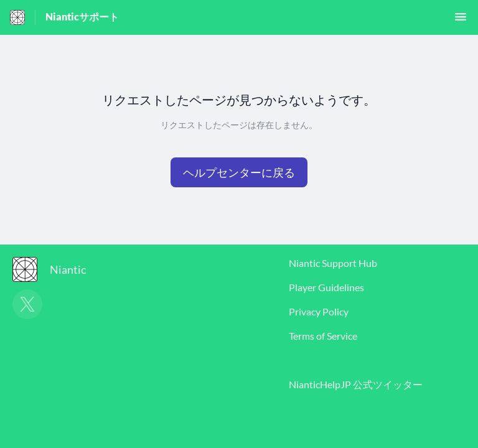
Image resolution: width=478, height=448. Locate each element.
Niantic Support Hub (333, 263)
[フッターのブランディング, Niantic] (55, 269)
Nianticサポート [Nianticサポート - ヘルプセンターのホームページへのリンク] (82, 16)
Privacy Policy (319, 311)
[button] (461, 20)
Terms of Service (323, 336)
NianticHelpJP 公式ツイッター (356, 384)
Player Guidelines (326, 287)
